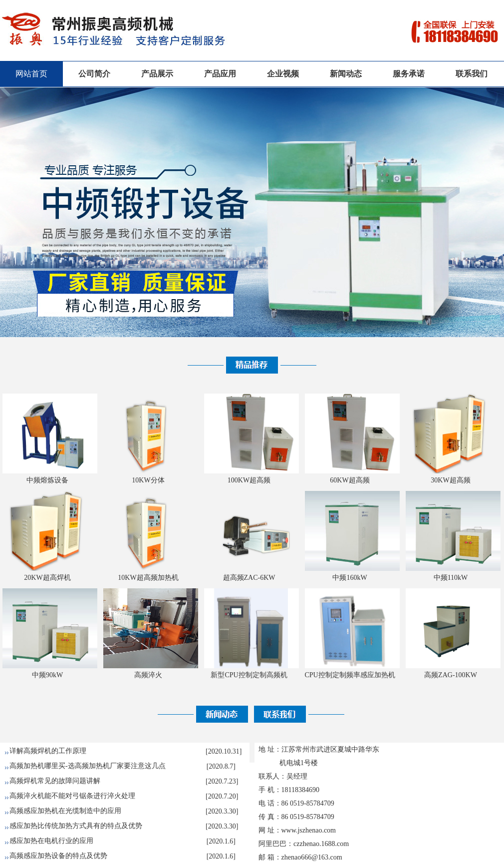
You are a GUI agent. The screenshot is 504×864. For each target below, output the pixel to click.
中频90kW (47, 675)
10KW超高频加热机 (148, 578)
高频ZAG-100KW (451, 675)
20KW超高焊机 (47, 578)
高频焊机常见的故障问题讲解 (55, 781)
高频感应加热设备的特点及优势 (58, 856)
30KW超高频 (450, 480)
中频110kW (451, 578)
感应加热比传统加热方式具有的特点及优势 (76, 826)
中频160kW (350, 578)
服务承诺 (409, 74)
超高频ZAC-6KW (249, 578)
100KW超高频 (249, 480)
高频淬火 (148, 675)
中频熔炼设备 (47, 480)
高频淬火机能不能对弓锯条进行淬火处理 (72, 796)
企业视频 (283, 74)
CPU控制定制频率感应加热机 (350, 675)
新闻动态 (346, 74)
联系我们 (472, 74)
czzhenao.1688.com (321, 844)
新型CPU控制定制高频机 (249, 675)
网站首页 (31, 74)
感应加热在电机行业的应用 (51, 841)
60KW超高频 (350, 480)
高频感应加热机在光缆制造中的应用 (65, 811)
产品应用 (220, 74)
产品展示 (157, 74)
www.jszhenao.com (309, 830)
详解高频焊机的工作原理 (48, 751)
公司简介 (94, 74)
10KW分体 (148, 480)
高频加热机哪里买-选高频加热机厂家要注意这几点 (88, 766)
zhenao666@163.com (312, 857)
